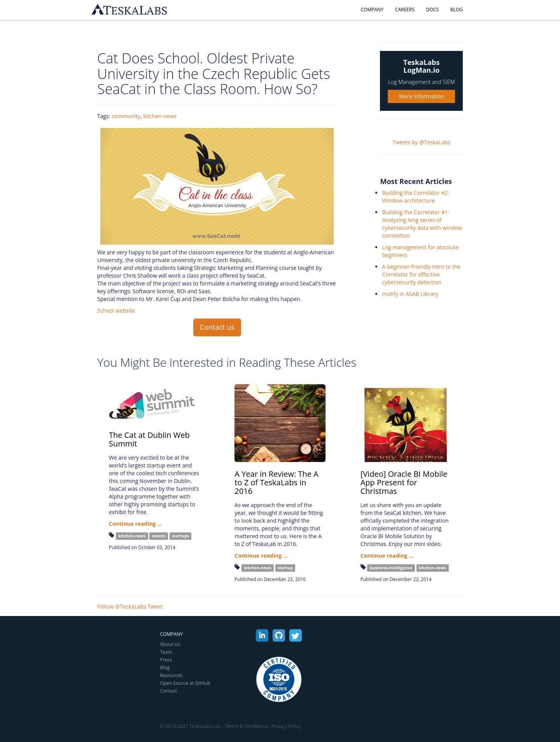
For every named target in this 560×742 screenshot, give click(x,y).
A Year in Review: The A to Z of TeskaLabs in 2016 (276, 482)
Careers (405, 10)
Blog (457, 10)
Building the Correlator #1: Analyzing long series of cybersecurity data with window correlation (422, 224)
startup (285, 568)
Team (166, 652)
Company (372, 10)
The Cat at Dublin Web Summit (149, 439)
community (126, 116)
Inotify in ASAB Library (410, 294)
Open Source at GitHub (185, 683)
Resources (171, 675)
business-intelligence (391, 568)
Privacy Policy (286, 726)
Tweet (155, 606)
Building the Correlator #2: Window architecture (416, 197)
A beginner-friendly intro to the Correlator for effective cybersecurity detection (421, 274)
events (159, 536)
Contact (169, 691)
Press (166, 660)
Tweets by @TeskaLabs (421, 142)
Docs (432, 10)
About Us (170, 644)
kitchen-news (160, 116)
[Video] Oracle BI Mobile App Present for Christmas (404, 482)
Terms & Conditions (246, 726)
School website (116, 311)
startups (180, 536)
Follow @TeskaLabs (122, 606)
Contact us (217, 327)
